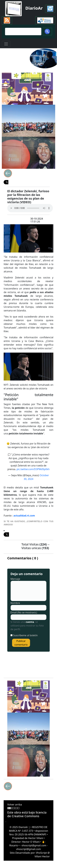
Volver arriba (15, 805)
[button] (50, 9)
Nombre (15, 603)
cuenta (30, 622)
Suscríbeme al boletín (25, 635)
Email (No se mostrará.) (24, 612)
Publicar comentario (21, 643)
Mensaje (15, 579)
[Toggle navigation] (6, 44)
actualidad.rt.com (24, 516)
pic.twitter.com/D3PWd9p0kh (33, 469)
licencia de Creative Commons (27, 814)
